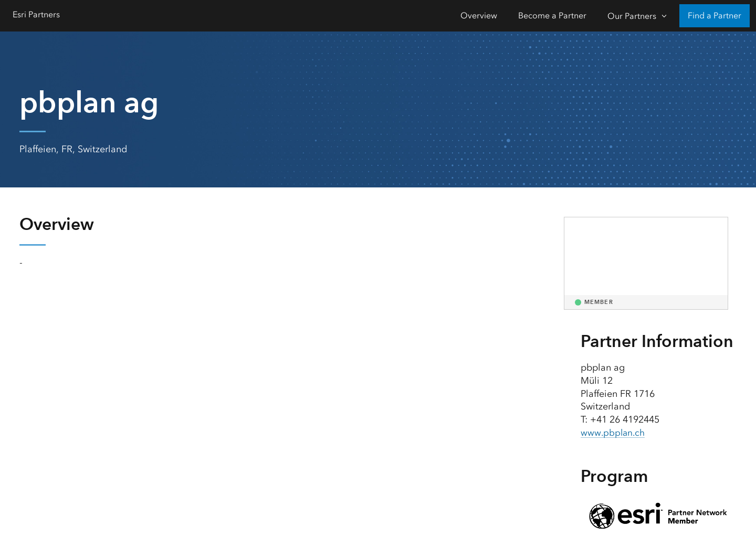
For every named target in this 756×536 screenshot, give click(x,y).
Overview (479, 15)
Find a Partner (715, 15)
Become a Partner (552, 15)
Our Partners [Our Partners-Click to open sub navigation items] (632, 16)
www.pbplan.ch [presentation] (614, 433)
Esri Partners (36, 14)
